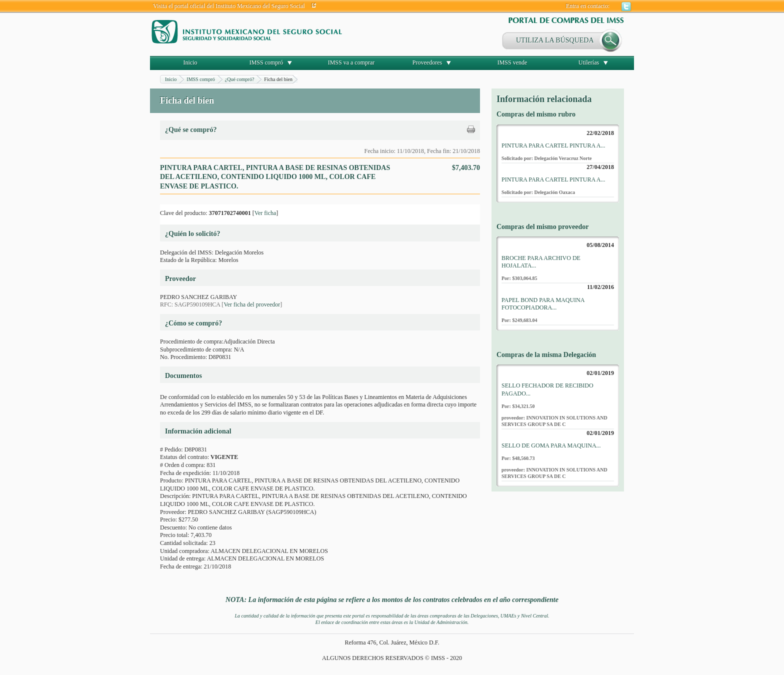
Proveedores (427, 62)
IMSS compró (266, 62)
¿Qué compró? (240, 79)
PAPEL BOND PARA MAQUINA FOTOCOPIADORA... (543, 304)
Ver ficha (265, 213)
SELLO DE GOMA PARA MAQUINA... (551, 445)
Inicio (190, 62)
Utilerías (589, 62)
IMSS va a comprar (351, 62)
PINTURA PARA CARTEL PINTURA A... (553, 145)
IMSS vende (512, 62)
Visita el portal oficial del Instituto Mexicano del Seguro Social (229, 6)
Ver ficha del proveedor (252, 304)
